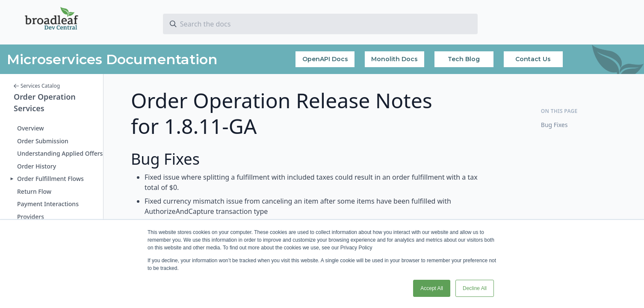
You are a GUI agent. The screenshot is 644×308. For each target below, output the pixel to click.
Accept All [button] (432, 288)
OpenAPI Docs (325, 59)
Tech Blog (464, 59)
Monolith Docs (394, 59)
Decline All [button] (475, 288)
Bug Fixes (554, 125)
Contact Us (533, 59)
